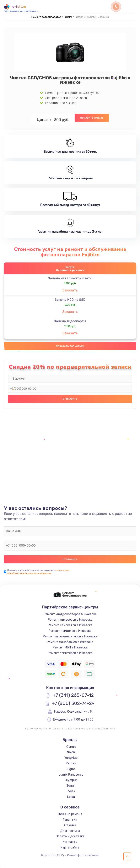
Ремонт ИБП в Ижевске (70, 647)
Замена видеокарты (70, 321)
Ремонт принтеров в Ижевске (70, 653)
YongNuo (71, 758)
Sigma (71, 769)
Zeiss (71, 791)
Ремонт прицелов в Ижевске (70, 631)
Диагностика (70, 831)
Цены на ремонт (70, 814)
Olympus (71, 780)
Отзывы (70, 825)
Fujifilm (68, 17)
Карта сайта (70, 847)
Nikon (71, 752)
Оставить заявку (92, 118)
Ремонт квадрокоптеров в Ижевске (70, 614)
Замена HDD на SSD (70, 300)
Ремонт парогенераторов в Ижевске (70, 636)
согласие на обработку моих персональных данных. (38, 572)
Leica (71, 797)
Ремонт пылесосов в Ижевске (70, 620)
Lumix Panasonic (71, 775)
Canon (71, 747)
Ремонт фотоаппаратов (46, 17)
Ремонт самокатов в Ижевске (70, 625)
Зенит (71, 786)
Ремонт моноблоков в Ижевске (70, 642)
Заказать (70, 290)
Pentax (71, 763)
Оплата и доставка (70, 836)
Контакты (70, 842)
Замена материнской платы (70, 278)
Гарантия (70, 820)
